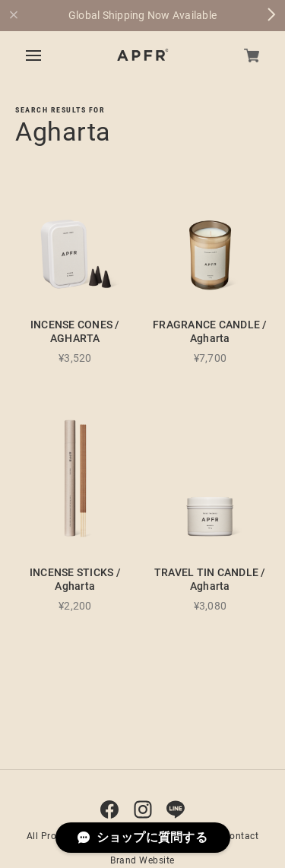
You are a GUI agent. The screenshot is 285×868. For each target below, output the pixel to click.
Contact (241, 836)
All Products (54, 836)
